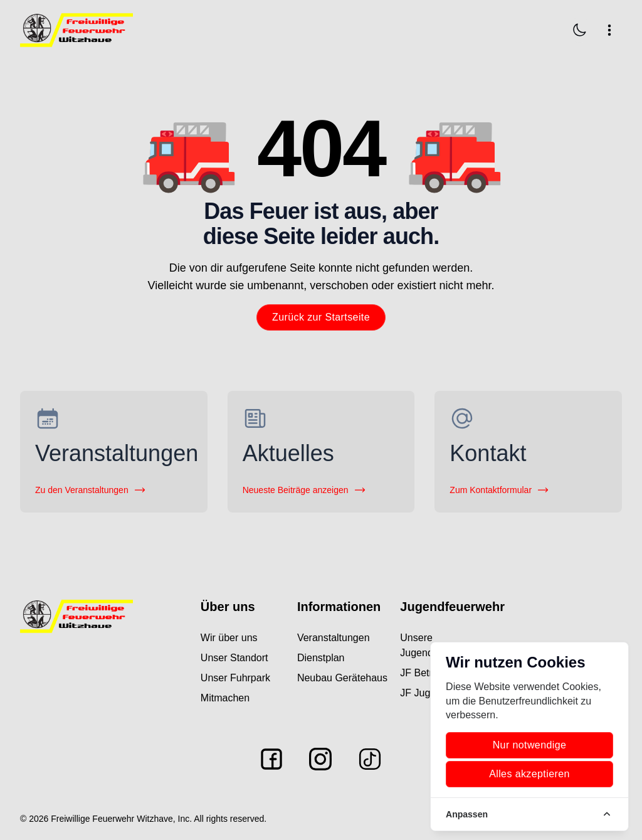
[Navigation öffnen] (609, 30)
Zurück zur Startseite (321, 317)
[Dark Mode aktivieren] (579, 30)
